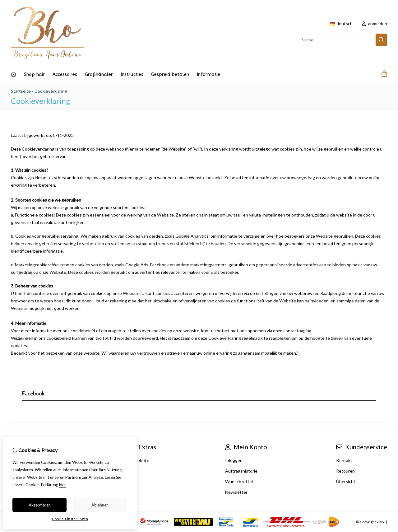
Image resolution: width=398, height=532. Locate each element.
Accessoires (65, 74)
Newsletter (236, 492)
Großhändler (99, 74)
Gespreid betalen (170, 74)
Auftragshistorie (241, 471)
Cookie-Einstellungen (70, 519)
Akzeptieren (40, 505)
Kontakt (344, 460)
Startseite (21, 91)
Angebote (139, 460)
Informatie (208, 74)
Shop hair (34, 74)
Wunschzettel (239, 481)
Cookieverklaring (51, 91)
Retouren (345, 471)
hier (62, 485)
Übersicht (346, 481)
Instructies (132, 74)
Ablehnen (100, 505)
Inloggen (234, 460)
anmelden (375, 23)
